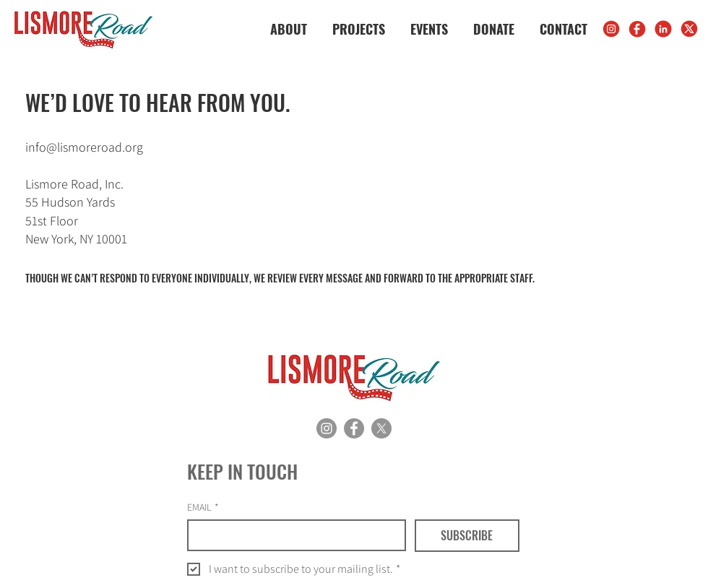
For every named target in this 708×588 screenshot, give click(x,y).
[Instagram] (327, 428)
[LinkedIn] (663, 29)
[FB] (637, 29)
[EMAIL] (292, 535)
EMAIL (203, 507)
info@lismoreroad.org (84, 147)
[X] (689, 29)
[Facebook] (354, 428)
